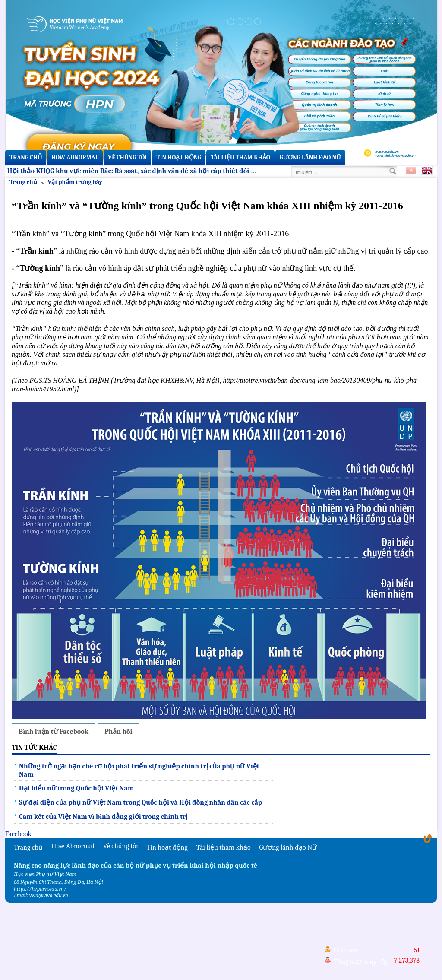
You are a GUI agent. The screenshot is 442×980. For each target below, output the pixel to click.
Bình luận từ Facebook (54, 732)
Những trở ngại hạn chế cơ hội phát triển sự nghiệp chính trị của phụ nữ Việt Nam (139, 770)
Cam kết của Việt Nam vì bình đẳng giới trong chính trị (103, 817)
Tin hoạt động (179, 157)
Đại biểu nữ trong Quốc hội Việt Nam (76, 788)
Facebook (18, 834)
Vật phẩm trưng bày (75, 182)
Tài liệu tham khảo (240, 157)
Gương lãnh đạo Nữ (310, 157)
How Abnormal (75, 157)
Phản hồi (118, 732)
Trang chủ (26, 157)
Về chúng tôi (127, 157)
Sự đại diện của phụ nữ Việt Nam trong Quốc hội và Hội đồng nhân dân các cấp (140, 802)
